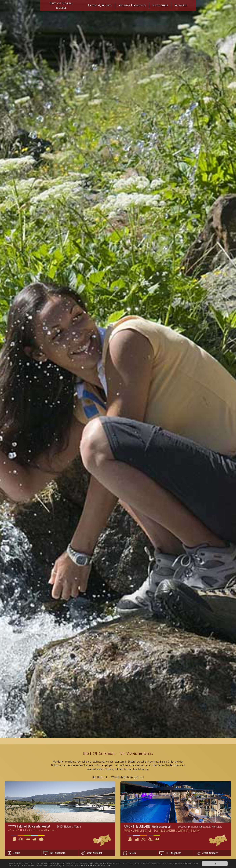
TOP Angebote (57, 853)
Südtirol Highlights (132, 5)
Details (16, 853)
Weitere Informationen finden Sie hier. (94, 865)
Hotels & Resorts (100, 5)
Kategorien (160, 5)
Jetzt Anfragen (94, 853)
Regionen (181, 5)
